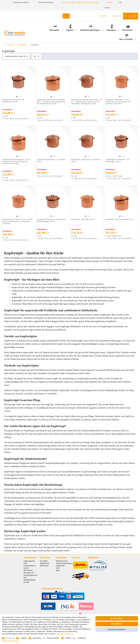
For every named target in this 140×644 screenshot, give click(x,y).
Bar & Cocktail (126, 39)
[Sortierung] (16, 56)
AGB (58, 568)
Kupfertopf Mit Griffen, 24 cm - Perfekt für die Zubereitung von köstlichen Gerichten (118, 102)
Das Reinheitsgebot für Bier (30, 580)
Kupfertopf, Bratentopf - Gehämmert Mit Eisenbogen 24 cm (51, 220)
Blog (58, 570)
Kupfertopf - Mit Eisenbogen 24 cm (120, 219)
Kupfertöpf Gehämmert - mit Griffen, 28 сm (51, 161)
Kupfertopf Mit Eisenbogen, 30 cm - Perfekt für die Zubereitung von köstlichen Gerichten (17, 162)
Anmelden (44, 561)
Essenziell (10, 638)
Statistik (24, 638)
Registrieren (45, 563)
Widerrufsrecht (62, 561)
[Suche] (66, 16)
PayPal (68, 638)
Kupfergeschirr (22, 45)
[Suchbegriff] (34, 16)
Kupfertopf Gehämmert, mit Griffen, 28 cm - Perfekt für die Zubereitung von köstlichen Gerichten (51, 102)
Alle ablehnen (117, 624)
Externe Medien (53, 638)
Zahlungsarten (29, 561)
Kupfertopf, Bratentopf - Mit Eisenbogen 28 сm (14, 101)
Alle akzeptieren (117, 618)
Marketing (37, 638)
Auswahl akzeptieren (117, 629)
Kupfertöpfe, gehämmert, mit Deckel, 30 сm (86, 161)
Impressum (60, 566)
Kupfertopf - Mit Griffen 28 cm (83, 219)
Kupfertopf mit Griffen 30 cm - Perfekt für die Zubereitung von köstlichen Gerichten (18, 221)
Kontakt (108, 2)
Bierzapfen (55, 30)
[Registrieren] (116, 16)
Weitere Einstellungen (11, 641)
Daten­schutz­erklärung (64, 634)
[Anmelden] (102, 16)
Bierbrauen (128, 30)
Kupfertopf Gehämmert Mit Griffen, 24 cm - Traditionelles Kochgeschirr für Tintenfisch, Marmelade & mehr (86, 102)
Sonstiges (111, 30)
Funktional (81, 638)
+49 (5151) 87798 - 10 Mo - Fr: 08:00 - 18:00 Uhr (80, 2)
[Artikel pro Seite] (36, 56)
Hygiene (70, 30)
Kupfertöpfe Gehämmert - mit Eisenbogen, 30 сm (117, 161)
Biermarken (28, 570)
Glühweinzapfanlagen (90, 30)
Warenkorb (44, 566)
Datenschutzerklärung (65, 563)
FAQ (25, 563)
